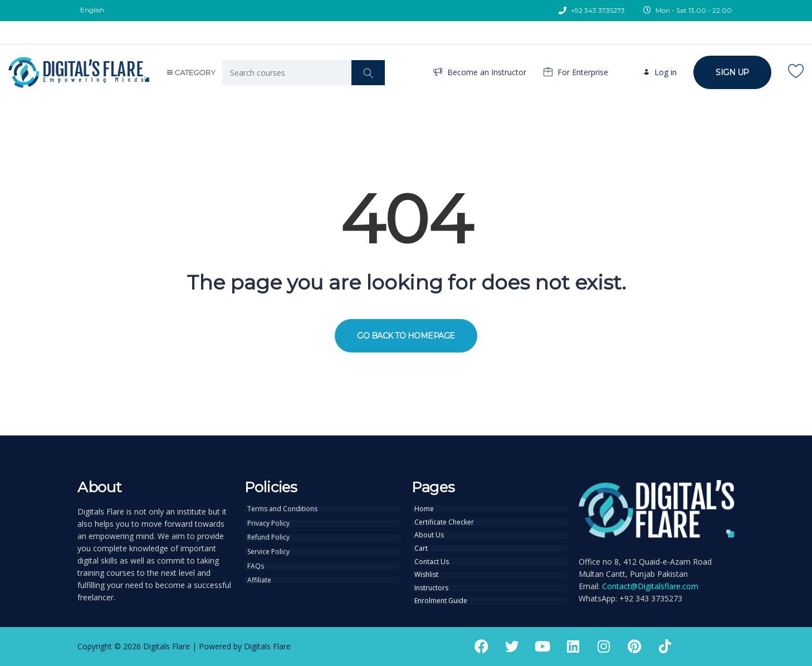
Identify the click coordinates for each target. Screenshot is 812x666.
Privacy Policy (268, 523)
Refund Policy (268, 537)
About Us (429, 535)
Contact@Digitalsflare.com (650, 586)
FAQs (256, 565)
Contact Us (432, 560)
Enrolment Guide (441, 599)
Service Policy (268, 551)
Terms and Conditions (282, 509)
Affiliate (259, 579)
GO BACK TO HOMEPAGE (406, 336)
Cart (421, 547)
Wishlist (426, 573)
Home (424, 509)
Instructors (431, 586)
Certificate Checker (444, 522)
